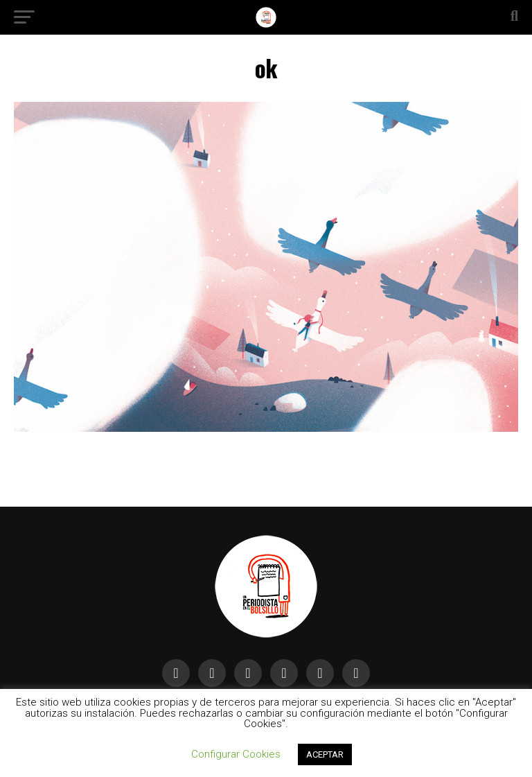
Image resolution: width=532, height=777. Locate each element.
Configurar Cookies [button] (236, 754)
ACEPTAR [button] (325, 754)
